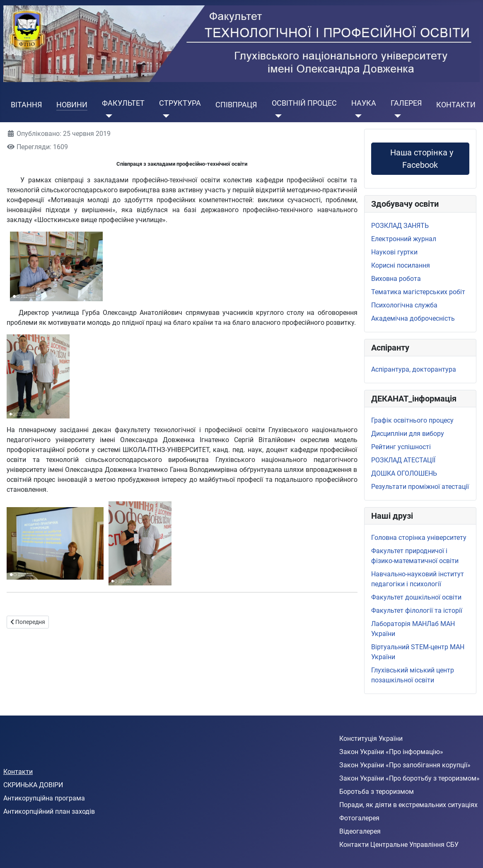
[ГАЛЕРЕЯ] (396, 116)
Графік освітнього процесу (412, 420)
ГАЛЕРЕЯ (406, 103)
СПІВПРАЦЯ (236, 105)
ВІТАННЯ (26, 105)
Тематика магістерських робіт (418, 292)
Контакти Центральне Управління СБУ (399, 845)
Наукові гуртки (394, 252)
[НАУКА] (356, 116)
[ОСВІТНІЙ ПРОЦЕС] (277, 116)
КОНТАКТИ (456, 105)
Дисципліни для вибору (408, 434)
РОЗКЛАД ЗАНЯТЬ (400, 226)
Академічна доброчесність (413, 318)
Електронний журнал (404, 239)
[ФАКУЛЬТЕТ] (107, 116)
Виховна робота (396, 279)
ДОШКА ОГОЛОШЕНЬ (404, 473)
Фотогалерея (359, 818)
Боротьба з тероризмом (377, 792)
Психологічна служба (404, 305)
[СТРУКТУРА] (164, 116)
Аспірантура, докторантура (414, 369)
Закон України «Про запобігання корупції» (405, 765)
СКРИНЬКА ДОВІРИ (33, 785)
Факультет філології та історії (417, 611)
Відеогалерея (360, 831)
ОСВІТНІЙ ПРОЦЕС (304, 103)
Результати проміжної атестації (420, 487)
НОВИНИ (72, 105)
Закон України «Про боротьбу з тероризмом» (409, 778)
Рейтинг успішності (401, 447)
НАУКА (364, 103)
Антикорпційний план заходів (49, 811)
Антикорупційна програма (44, 798)
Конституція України (371, 739)
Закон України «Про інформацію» (391, 752)
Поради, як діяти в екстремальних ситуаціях (408, 805)
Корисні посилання (401, 265)
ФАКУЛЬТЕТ (123, 103)
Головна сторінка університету (419, 538)
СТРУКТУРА (180, 103)
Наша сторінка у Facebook (420, 159)
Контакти (18, 772)
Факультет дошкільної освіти (416, 597)
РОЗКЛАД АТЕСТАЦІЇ (403, 460)
